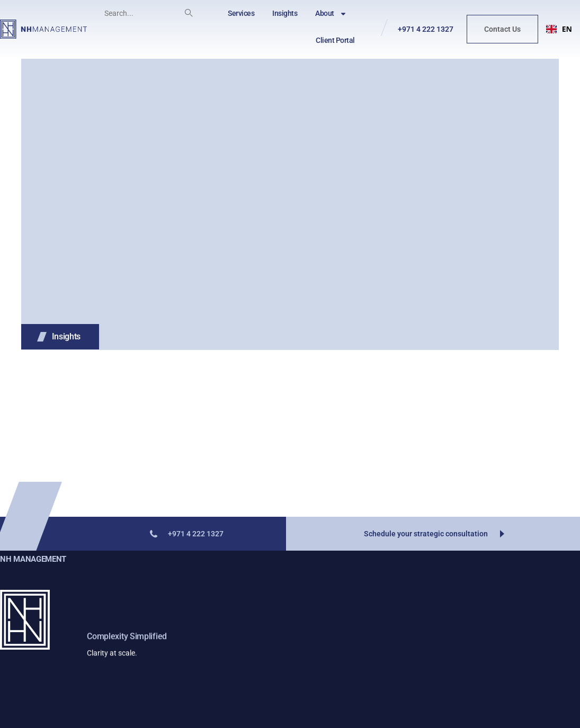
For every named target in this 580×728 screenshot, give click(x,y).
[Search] (189, 13)
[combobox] (559, 29)
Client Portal (335, 40)
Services (241, 13)
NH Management (33, 559)
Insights (285, 13)
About (331, 14)
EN (559, 29)
